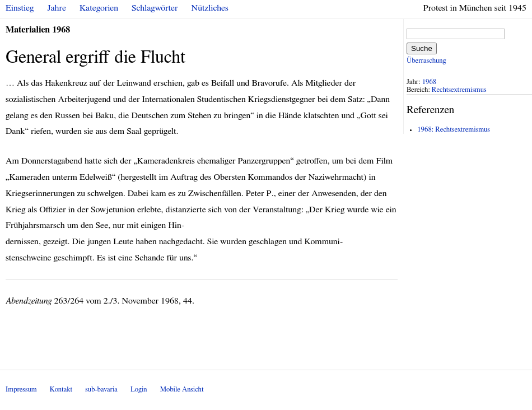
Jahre (57, 8)
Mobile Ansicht (182, 390)
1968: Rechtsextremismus (454, 130)
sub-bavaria (101, 390)
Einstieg (20, 8)
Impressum (21, 390)
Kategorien (99, 8)
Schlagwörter (155, 8)
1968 (430, 82)
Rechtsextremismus (459, 90)
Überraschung (426, 61)
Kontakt (61, 390)
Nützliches (210, 8)
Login (139, 390)
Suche (422, 48)
